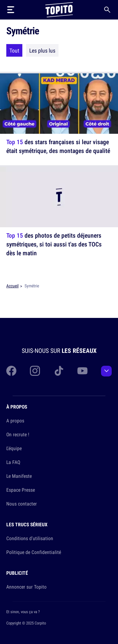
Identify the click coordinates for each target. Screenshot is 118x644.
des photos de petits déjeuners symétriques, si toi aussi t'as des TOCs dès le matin (54, 244)
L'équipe (14, 448)
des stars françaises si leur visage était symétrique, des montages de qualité (58, 146)
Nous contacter (22, 504)
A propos (15, 421)
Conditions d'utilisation (30, 538)
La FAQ (13, 462)
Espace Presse (21, 490)
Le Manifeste (19, 476)
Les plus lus (42, 50)
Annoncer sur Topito (26, 587)
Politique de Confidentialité (34, 552)
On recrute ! (18, 434)
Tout (14, 50)
